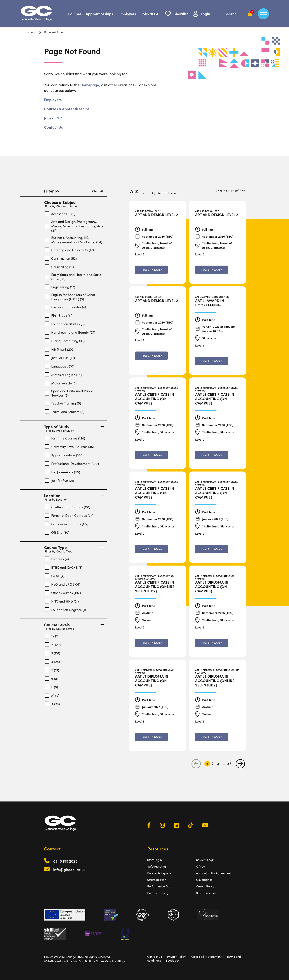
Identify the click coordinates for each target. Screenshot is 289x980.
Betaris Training (158, 893)
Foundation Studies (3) (65, 324)
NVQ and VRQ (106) (63, 584)
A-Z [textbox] (134, 191)
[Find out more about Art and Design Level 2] (151, 270)
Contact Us (53, 127)
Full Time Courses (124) (65, 438)
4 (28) (52, 662)
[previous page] (196, 764)
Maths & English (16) (63, 375)
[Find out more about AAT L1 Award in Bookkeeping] (211, 361)
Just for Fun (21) (59, 480)
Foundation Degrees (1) (65, 610)
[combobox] (139, 193)
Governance (204, 880)
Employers (127, 14)
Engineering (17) (60, 287)
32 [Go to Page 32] (229, 764)
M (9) (52, 695)
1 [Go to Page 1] (207, 764)
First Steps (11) (59, 315)
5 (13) (52, 670)
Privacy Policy (176, 957)
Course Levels (74, 625)
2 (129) (53, 645)
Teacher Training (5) (63, 403)
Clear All (98, 191)
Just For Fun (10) (60, 358)
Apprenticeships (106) (64, 455)
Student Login (205, 860)
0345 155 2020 (65, 861)
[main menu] (263, 14)
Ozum (100, 961)
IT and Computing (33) (65, 341)
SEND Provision (206, 893)
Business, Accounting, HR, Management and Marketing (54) (73, 240)
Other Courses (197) (63, 593)
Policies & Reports (159, 873)
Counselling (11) (59, 267)
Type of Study (74, 427)
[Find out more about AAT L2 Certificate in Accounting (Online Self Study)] (151, 643)
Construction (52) (61, 258)
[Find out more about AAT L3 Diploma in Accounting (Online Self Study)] (211, 737)
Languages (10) (60, 366)
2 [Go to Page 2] (213, 764)
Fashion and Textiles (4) (65, 307)
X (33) (52, 704)
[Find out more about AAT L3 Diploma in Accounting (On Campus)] (211, 643)
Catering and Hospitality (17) (69, 250)
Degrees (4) (57, 559)
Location (74, 495)
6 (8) (51, 678)
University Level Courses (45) (69, 447)
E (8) (51, 687)
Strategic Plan (157, 880)
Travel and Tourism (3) (65, 412)
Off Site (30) (57, 532)
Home (31, 32)
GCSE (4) (55, 576)
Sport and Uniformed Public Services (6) (69, 393)
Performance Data (160, 886)
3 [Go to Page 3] (218, 764)
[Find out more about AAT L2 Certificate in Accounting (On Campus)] (151, 455)
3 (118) (52, 653)
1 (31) (52, 636)
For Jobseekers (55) (62, 472)
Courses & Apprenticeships (90, 14)
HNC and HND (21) (62, 601)
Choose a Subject (74, 202)
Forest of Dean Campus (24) (69, 515)
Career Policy (205, 886)
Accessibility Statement (206, 957)
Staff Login (155, 860)
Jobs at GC (150, 14)
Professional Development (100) (72, 463)
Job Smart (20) (59, 349)
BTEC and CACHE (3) (64, 567)
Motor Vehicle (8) (61, 383)
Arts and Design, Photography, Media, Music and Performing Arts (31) (74, 226)
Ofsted (201, 866)
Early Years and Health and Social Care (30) (73, 277)
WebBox (78, 961)
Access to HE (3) (60, 214)
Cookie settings (115, 961)
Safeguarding (157, 866)
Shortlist (181, 14)
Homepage (90, 85)
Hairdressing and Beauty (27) (70, 332)
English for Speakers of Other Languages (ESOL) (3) (70, 297)
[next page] (240, 764)
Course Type (74, 547)
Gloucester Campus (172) (67, 524)
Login (205, 14)
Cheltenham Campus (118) (67, 507)
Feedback (173, 960)
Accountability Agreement (213, 873)
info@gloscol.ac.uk (69, 869)
